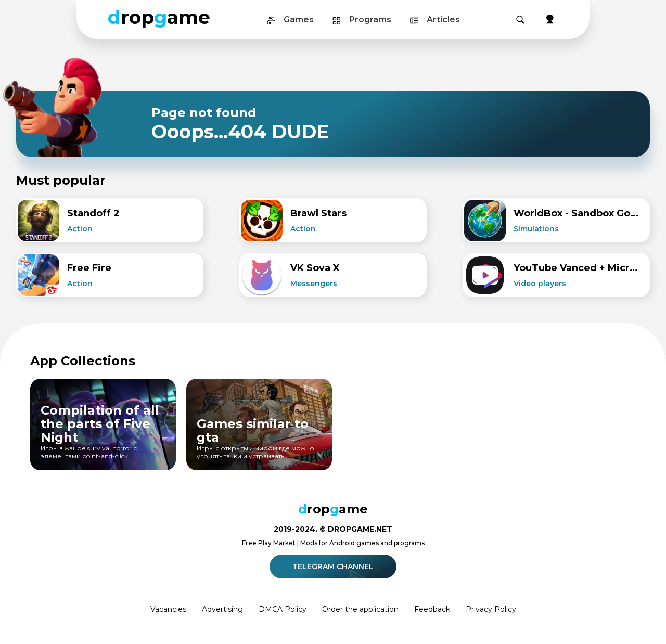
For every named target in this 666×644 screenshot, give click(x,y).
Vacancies (168, 609)
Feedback (432, 609)
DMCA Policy (283, 609)
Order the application (360, 609)
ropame (159, 17)
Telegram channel (334, 566)
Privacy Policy (491, 609)
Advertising (222, 609)
